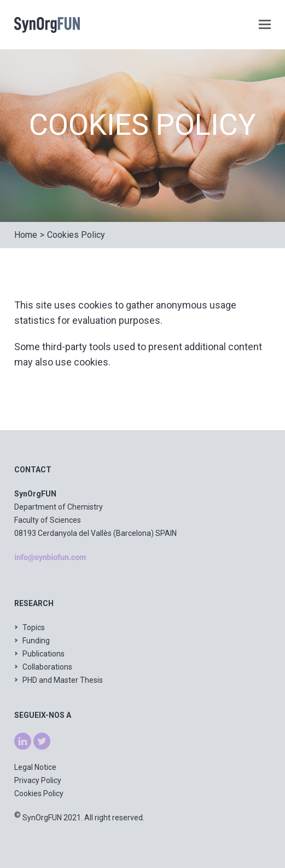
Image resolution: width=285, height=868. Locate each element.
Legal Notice (35, 767)
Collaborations (47, 667)
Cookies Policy (76, 235)
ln (17, 739)
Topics (34, 627)
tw (38, 739)
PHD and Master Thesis (63, 680)
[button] (265, 25)
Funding (36, 641)
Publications (43, 654)
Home (26, 235)
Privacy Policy (38, 780)
